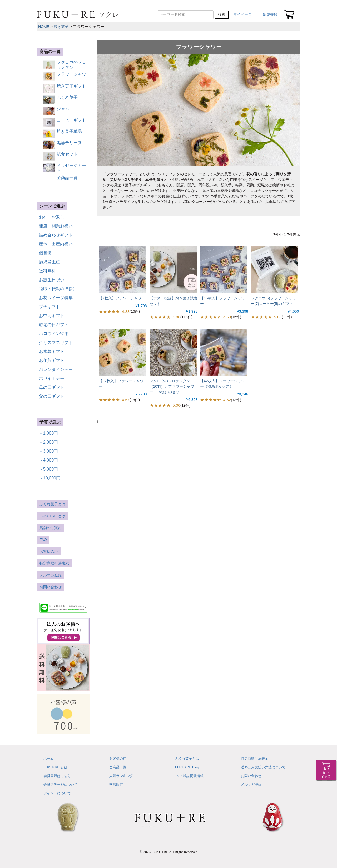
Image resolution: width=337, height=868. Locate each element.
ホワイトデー (52, 378)
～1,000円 (48, 433)
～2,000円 (48, 442)
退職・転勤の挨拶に (58, 289)
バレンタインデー (56, 369)
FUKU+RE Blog (187, 767)
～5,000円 (48, 469)
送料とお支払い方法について (263, 767)
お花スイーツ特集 (56, 298)
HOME (44, 27)
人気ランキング (121, 776)
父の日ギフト (52, 396)
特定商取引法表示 (54, 563)
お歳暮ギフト (52, 351)
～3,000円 (48, 451)
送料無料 (47, 271)
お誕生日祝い (52, 280)
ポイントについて (57, 793)
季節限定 (116, 785)
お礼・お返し (52, 217)
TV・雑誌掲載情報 (189, 776)
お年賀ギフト (52, 360)
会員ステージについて (61, 785)
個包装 (45, 253)
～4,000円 (48, 460)
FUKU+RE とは (52, 516)
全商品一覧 (118, 767)
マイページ (242, 14)
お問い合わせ (51, 587)
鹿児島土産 (49, 262)
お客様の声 (49, 551)
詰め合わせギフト (56, 235)
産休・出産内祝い (56, 244)
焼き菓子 (61, 27)
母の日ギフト (52, 387)
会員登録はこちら (57, 776)
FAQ (43, 540)
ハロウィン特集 (54, 334)
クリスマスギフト (56, 343)
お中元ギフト (52, 316)
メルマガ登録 (51, 575)
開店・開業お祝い (56, 226)
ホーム (49, 758)
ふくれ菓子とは (52, 504)
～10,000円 (50, 478)
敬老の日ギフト (54, 325)
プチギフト (49, 307)
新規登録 (270, 14)
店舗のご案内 (51, 528)
